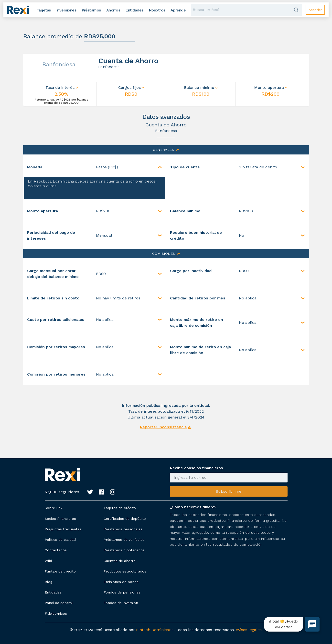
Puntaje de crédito (60, 571)
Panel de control (59, 603)
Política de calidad (60, 540)
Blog (48, 582)
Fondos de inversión (121, 603)
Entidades (53, 592)
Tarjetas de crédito (120, 508)
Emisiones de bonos (121, 582)
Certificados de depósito (125, 519)
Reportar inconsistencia (163, 427)
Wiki (48, 561)
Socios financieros (60, 519)
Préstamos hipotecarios (124, 550)
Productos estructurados (125, 571)
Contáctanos (56, 550)
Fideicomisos (56, 613)
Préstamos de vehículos (124, 540)
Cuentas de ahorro (120, 561)
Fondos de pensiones (122, 592)
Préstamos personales (123, 529)
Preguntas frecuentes (63, 529)
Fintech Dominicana (155, 630)
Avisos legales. (249, 630)
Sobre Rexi (54, 508)
